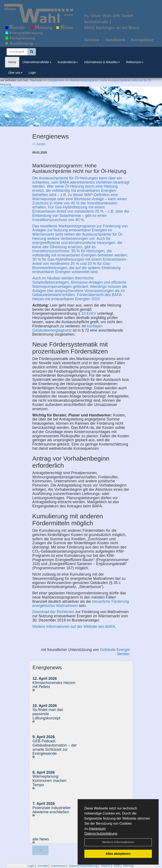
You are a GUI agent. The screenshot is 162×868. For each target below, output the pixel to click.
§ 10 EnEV (87, 313)
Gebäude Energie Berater (115, 652)
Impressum (97, 829)
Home (12, 62)
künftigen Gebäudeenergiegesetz (67, 328)
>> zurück (39, 144)
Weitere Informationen (118, 842)
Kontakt (43, 866)
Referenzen (135, 62)
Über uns (15, 73)
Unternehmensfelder (37, 62)
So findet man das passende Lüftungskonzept (48, 714)
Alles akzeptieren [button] (118, 854)
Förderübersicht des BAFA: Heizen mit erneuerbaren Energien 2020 (77, 297)
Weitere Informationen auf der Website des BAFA (74, 627)
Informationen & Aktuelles (102, 62)
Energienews (47, 667)
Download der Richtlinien (53, 612)
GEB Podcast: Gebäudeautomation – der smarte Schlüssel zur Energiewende (55, 747)
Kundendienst (68, 62)
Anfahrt (106, 866)
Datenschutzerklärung (101, 834)
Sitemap (128, 866)
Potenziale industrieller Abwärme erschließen (52, 810)
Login (32, 73)
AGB (117, 866)
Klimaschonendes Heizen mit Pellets (54, 685)
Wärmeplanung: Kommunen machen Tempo (49, 781)
